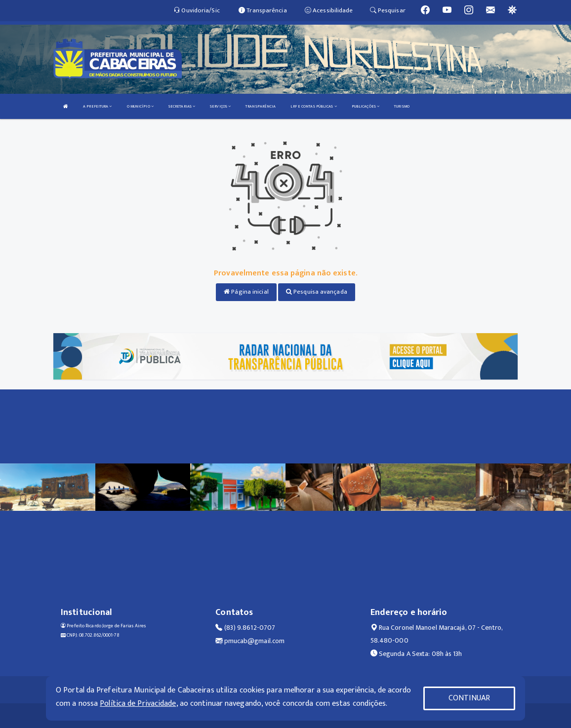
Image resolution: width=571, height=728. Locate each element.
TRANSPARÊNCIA (261, 106)
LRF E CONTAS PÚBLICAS (313, 106)
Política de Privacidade (138, 704)
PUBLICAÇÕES (366, 106)
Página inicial (246, 292)
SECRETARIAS (182, 106)
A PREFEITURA (97, 106)
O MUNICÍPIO (140, 106)
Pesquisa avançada (317, 292)
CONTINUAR (469, 698)
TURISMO (402, 106)
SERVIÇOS (220, 106)
